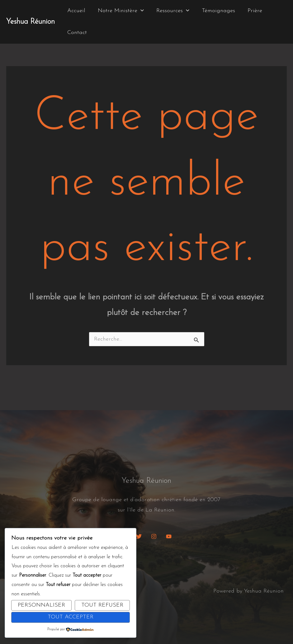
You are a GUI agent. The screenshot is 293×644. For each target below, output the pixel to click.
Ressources (170, 11)
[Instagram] (154, 536)
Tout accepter (71, 617)
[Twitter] (139, 536)
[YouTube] (169, 536)
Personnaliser (41, 605)
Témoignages (214, 11)
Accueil (76, 11)
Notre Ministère (119, 11)
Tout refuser (102, 605)
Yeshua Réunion (31, 22)
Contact (76, 33)
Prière (249, 11)
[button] (139, 11)
